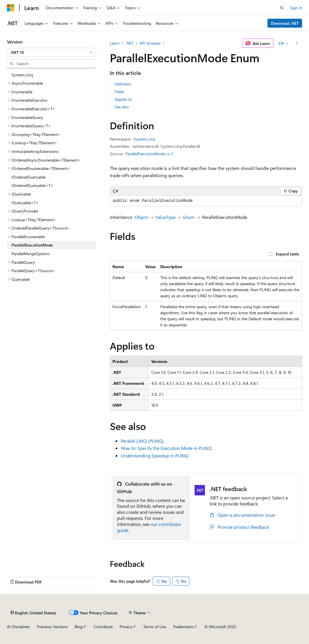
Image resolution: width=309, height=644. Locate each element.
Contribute (103, 627)
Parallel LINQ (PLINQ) (142, 441)
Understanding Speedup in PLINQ (154, 455)
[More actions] (297, 43)
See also (122, 107)
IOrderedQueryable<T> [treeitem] (32, 185)
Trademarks (183, 627)
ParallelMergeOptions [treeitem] (31, 254)
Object (141, 217)
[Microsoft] (11, 8)
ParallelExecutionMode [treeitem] (32, 245)
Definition (123, 84)
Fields (119, 91)
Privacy (126, 627)
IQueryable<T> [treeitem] (25, 203)
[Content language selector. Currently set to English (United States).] (33, 613)
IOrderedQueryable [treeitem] (29, 177)
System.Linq (144, 139)
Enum (189, 217)
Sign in (296, 8)
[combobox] (51, 52)
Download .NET (285, 23)
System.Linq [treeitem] (22, 75)
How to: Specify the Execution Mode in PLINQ (166, 448)
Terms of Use (155, 627)
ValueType (165, 217)
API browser (150, 43)
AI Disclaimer (18, 627)
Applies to (123, 99)
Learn (115, 43)
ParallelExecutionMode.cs (148, 154)
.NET (130, 43)
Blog (79, 627)
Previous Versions (52, 627)
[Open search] (282, 8)
